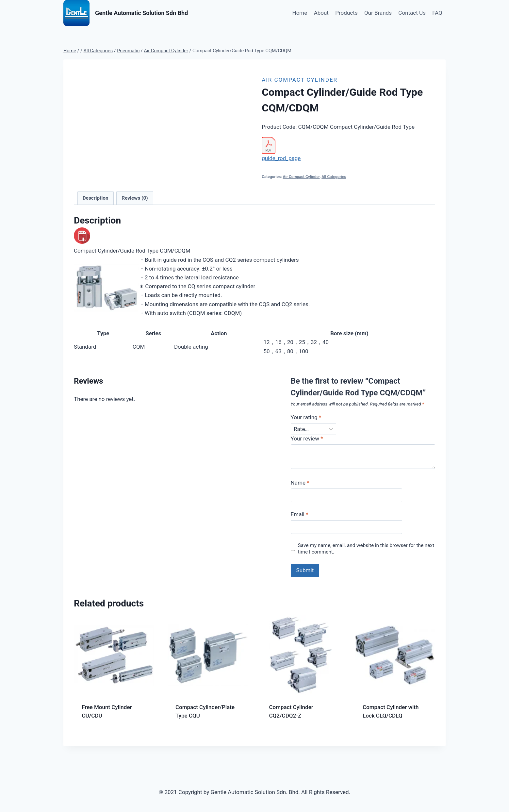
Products (346, 13)
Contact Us (412, 13)
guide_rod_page (281, 158)
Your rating (306, 417)
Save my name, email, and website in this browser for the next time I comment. (366, 549)
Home (300, 13)
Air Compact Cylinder (300, 80)
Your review (307, 439)
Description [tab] (96, 198)
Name (300, 483)
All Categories (334, 177)
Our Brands (378, 13)
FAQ (437, 13)
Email (300, 514)
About (321, 13)
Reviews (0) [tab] (135, 198)
